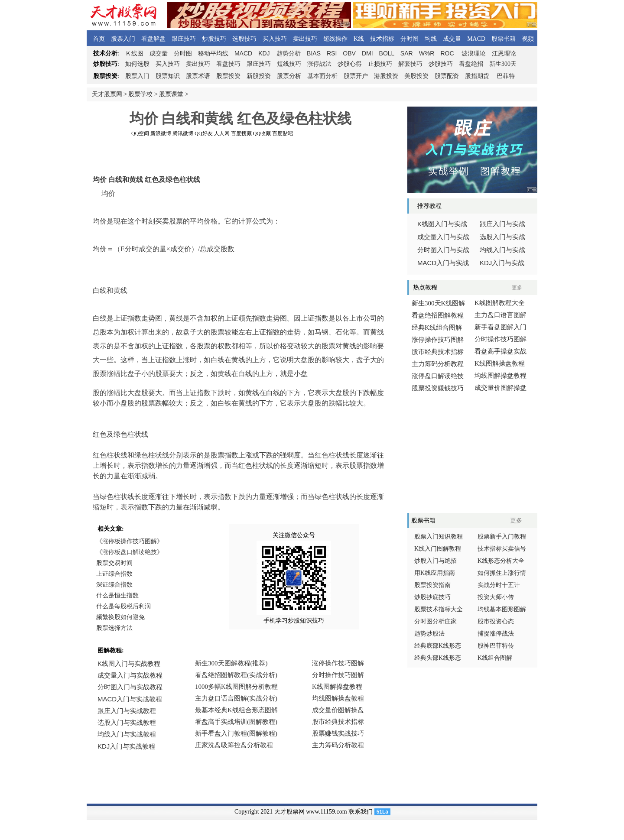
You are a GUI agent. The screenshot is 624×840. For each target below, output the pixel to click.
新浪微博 (161, 133)
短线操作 (335, 39)
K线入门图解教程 (438, 549)
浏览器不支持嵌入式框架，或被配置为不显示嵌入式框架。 (238, 711)
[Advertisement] (240, 156)
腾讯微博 (183, 133)
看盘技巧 (228, 64)
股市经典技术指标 (438, 352)
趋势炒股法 (429, 634)
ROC (447, 53)
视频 (528, 39)
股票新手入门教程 (502, 537)
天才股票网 (107, 94)
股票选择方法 (114, 628)
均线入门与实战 (502, 250)
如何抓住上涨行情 (502, 573)
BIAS (314, 53)
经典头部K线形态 (438, 658)
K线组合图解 (495, 658)
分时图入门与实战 (443, 250)
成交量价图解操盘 (500, 388)
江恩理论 (504, 54)
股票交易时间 (114, 563)
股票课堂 (171, 94)
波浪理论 (474, 54)
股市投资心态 (496, 621)
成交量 (452, 39)
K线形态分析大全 (501, 561)
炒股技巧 (214, 39)
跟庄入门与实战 (502, 224)
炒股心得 (350, 64)
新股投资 (259, 76)
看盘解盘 (153, 39)
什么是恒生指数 (117, 595)
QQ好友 (203, 133)
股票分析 (289, 76)
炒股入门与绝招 (435, 561)
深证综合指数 (114, 585)
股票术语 (198, 76)
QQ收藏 (262, 133)
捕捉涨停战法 (496, 634)
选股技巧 (244, 39)
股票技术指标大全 (439, 609)
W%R (427, 53)
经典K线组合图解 (437, 328)
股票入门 (123, 39)
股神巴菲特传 (496, 646)
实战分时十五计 (499, 585)
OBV (349, 53)
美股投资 (416, 76)
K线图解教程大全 (500, 303)
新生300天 (503, 64)
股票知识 (168, 76)
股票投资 (228, 76)
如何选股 (137, 64)
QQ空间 (140, 133)
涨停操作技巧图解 (438, 340)
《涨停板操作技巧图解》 (130, 541)
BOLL (387, 53)
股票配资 (447, 76)
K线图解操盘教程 (500, 363)
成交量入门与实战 (443, 237)
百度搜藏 (241, 133)
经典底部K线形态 (438, 646)
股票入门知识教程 (439, 537)
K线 (359, 39)
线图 (134, 54)
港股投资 (386, 76)
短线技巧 (289, 64)
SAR (407, 53)
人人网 (222, 133)
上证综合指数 (114, 574)
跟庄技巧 (184, 39)
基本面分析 (322, 76)
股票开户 (356, 76)
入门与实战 (443, 263)
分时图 (409, 39)
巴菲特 (506, 76)
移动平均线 (213, 54)
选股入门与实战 (502, 237)
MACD (476, 39)
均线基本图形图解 (502, 609)
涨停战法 (319, 64)
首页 (99, 39)
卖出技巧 (305, 39)
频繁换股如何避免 (120, 617)
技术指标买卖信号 (502, 549)
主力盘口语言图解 (500, 315)
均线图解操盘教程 (500, 376)
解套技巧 (410, 64)
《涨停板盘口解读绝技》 (130, 552)
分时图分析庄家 (435, 621)
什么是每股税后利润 (123, 606)
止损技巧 (380, 64)
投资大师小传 (496, 597)
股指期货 (477, 76)
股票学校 (140, 94)
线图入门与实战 (442, 224)
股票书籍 (504, 39)
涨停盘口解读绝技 (438, 376)
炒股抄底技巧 (432, 597)
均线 (431, 39)
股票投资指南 (432, 585)
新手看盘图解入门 (500, 327)
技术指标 (382, 39)
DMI (367, 53)
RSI (332, 53)
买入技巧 (275, 39)
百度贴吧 (283, 133)
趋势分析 (289, 54)
